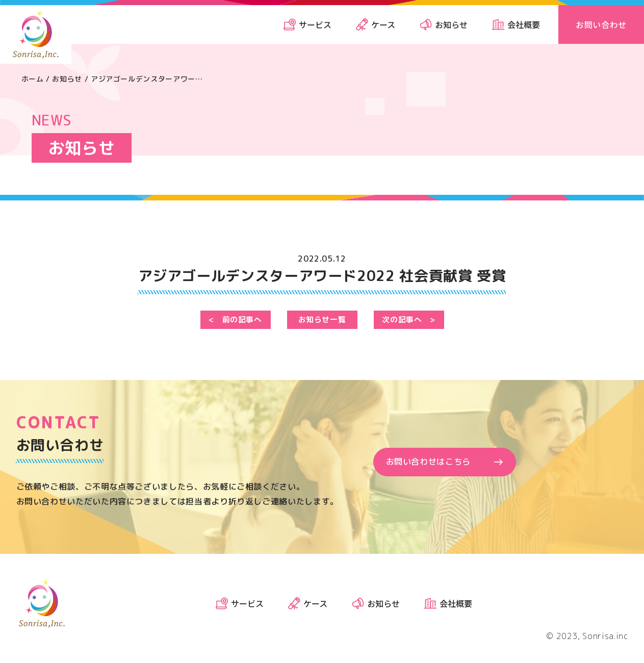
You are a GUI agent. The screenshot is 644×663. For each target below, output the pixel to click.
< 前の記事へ (235, 320)
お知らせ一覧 (322, 320)
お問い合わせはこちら (428, 463)
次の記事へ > (408, 320)
